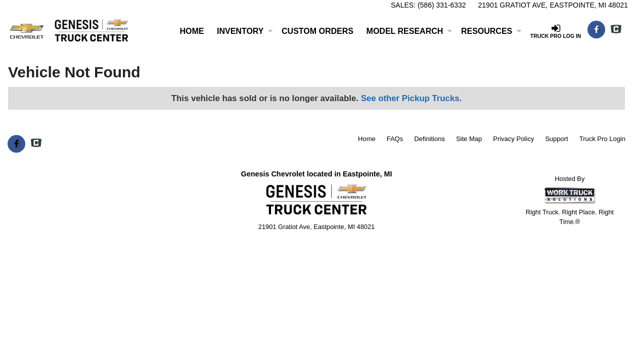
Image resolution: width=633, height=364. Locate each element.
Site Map (469, 139)
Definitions (429, 139)
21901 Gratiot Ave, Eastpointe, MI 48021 (553, 5)
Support (557, 139)
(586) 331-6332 (442, 5)
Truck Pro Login (602, 139)
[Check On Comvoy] (616, 30)
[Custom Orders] (318, 31)
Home (192, 31)
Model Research (410, 31)
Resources (491, 31)
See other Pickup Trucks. (412, 98)
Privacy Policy (513, 139)
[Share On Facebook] (596, 30)
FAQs (395, 139)
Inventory (245, 31)
